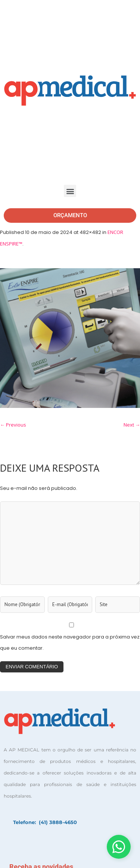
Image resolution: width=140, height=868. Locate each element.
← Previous (13, 425)
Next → (132, 425)
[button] (70, 191)
